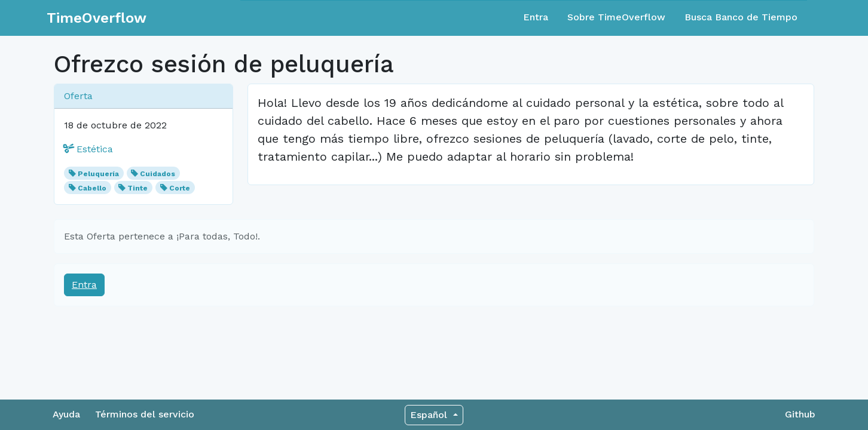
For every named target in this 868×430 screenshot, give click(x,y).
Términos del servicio (145, 414)
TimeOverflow (97, 18)
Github (800, 414)
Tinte (137, 188)
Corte (180, 188)
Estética (88, 149)
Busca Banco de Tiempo (741, 17)
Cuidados (158, 174)
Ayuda (66, 414)
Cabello (92, 188)
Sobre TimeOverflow (616, 17)
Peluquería (98, 174)
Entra (536, 17)
